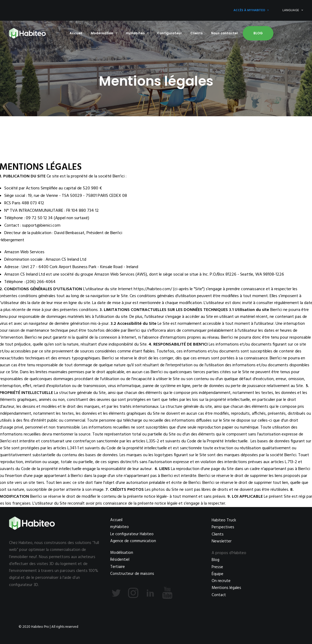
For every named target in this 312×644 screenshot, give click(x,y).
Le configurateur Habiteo (132, 534)
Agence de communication (133, 541)
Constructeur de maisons (132, 574)
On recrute (221, 581)
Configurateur (169, 33)
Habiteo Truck (224, 520)
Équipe (217, 574)
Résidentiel (120, 560)
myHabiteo (137, 33)
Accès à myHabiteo (251, 10)
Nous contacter (225, 33)
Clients (196, 33)
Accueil (76, 33)
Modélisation (104, 33)
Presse (217, 567)
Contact (219, 595)
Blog (258, 33)
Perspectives (223, 527)
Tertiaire (118, 567)
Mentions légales (226, 588)
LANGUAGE (293, 10)
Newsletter (222, 541)
